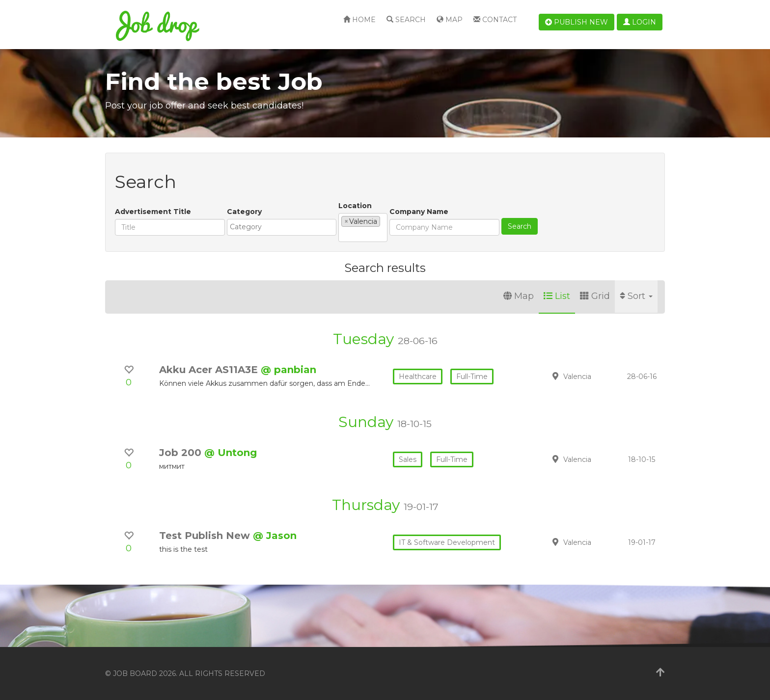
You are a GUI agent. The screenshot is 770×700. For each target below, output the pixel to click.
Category (244, 212)
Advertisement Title (153, 212)
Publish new (577, 22)
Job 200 (182, 453)
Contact (495, 20)
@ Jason (275, 536)
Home (359, 20)
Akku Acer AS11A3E (210, 370)
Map (450, 20)
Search (406, 20)
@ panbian (289, 370)
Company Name (419, 212)
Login (640, 22)
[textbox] (284, 227)
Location (355, 206)
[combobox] (282, 227)
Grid (595, 296)
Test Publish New (206, 536)
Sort (636, 296)
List (557, 296)
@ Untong (231, 453)
